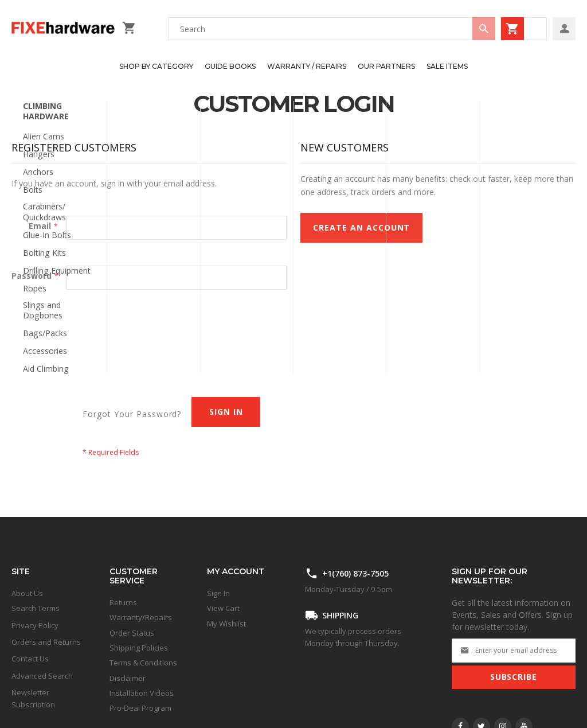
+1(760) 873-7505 (355, 573)
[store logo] (64, 29)
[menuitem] (156, 67)
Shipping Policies (139, 648)
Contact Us (30, 659)
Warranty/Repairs (141, 617)
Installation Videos (142, 693)
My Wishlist (226, 624)
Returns (123, 602)
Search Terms (36, 608)
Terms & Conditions (143, 663)
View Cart (223, 608)
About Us (27, 593)
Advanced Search (42, 676)
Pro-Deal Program (140, 708)
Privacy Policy (35, 625)
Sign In (218, 593)
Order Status (132, 633)
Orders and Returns (46, 642)
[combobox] (332, 29)
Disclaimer (128, 678)
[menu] (288, 67)
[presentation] (99, 333)
